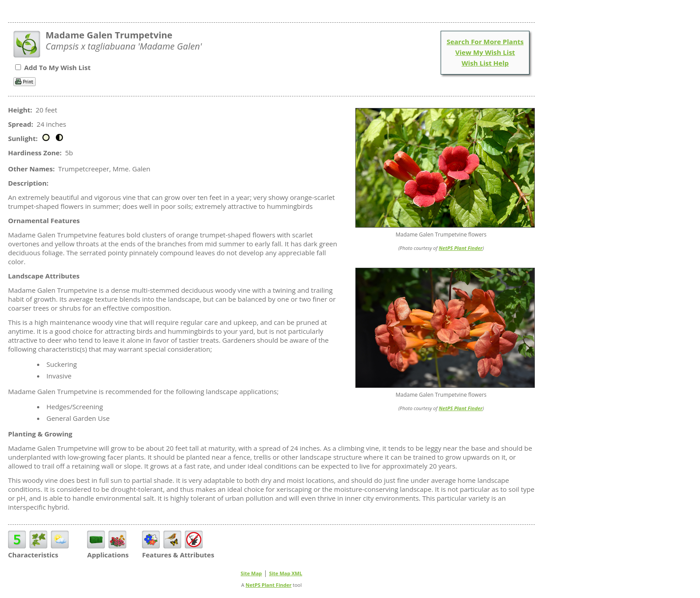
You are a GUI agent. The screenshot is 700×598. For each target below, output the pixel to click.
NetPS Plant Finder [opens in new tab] (269, 585)
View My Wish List (485, 52)
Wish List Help (485, 63)
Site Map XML (286, 573)
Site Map (251, 573)
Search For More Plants (485, 42)
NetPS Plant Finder (461, 248)
